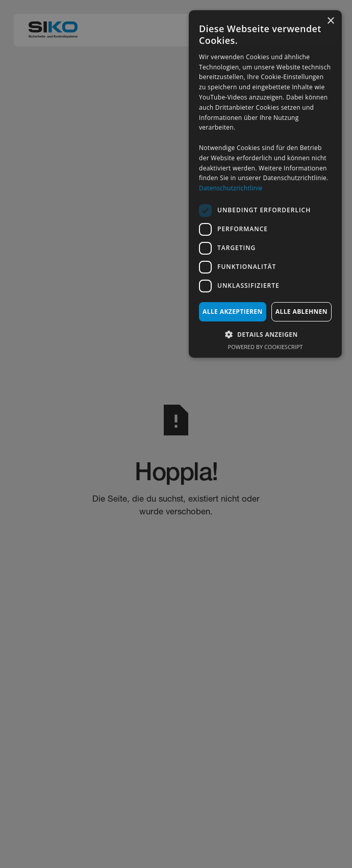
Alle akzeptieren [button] (233, 312)
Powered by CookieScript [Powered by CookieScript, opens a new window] (266, 347)
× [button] (330, 21)
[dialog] (265, 184)
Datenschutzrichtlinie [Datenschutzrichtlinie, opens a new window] (231, 188)
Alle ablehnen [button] (301, 312)
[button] (265, 334)
